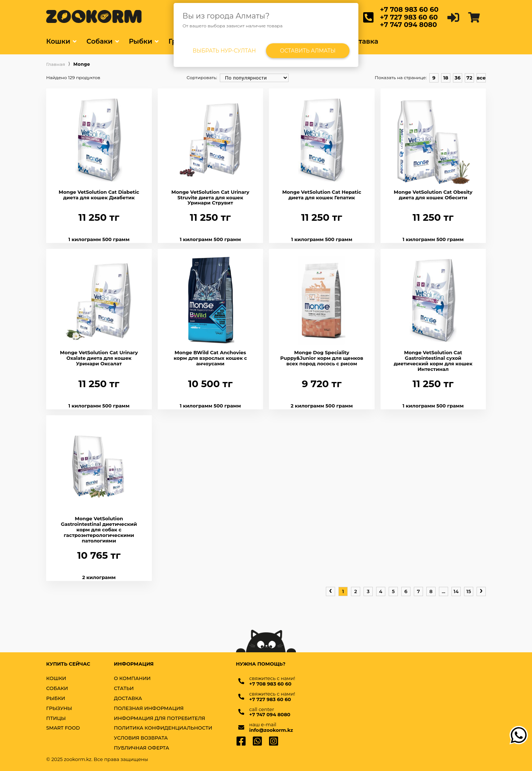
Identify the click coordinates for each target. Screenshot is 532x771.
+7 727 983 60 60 (409, 17)
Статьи (124, 688)
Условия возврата (141, 738)
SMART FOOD (63, 728)
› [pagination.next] (481, 591)
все (481, 78)
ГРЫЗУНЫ (59, 708)
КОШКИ (56, 678)
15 (469, 591)
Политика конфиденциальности (163, 728)
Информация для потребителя (159, 718)
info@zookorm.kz (271, 730)
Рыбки (141, 41)
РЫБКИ (56, 698)
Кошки (58, 41)
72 (470, 78)
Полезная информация (149, 708)
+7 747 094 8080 (409, 25)
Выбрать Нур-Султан (224, 51)
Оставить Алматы (308, 51)
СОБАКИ (57, 688)
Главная (56, 64)
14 (456, 591)
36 (457, 78)
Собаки (100, 41)
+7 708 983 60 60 (409, 10)
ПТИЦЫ (56, 718)
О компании (132, 678)
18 (446, 78)
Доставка (362, 41)
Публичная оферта (141, 748)
